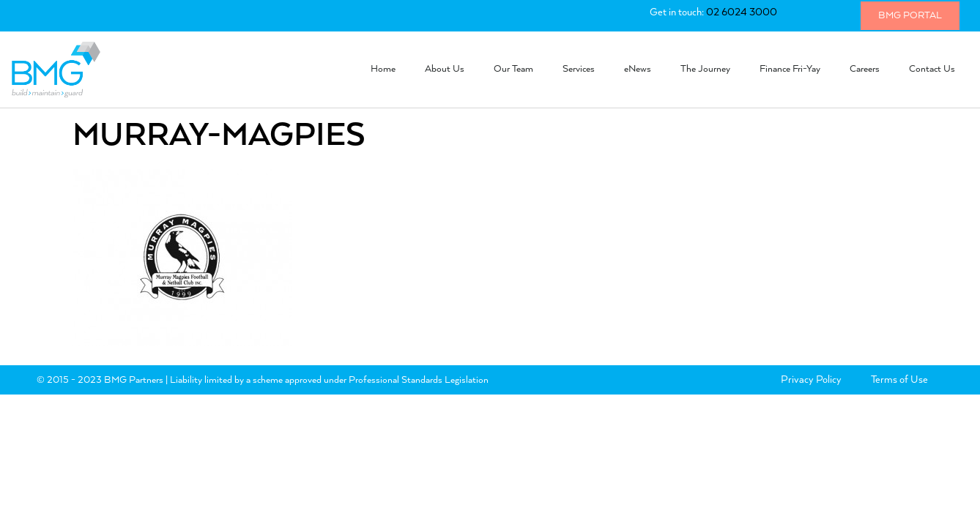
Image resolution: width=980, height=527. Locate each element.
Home (383, 69)
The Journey (705, 69)
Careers (865, 69)
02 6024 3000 (742, 12)
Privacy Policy (811, 380)
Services (579, 69)
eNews (638, 69)
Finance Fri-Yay (790, 69)
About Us (445, 69)
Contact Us (932, 69)
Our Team (513, 69)
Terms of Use (899, 380)
